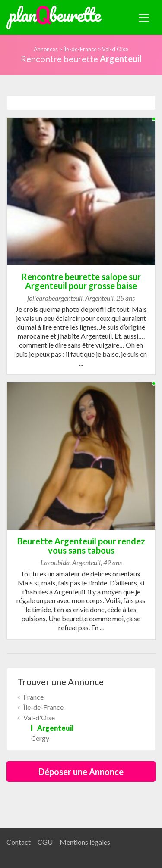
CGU (45, 842)
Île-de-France (80, 49)
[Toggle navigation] (144, 18)
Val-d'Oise (115, 49)
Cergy (40, 738)
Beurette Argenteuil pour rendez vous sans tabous (81, 546)
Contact (19, 842)
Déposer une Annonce (81, 772)
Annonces (46, 49)
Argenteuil (56, 728)
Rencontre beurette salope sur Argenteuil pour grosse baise (81, 281)
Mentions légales (85, 842)
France (33, 697)
